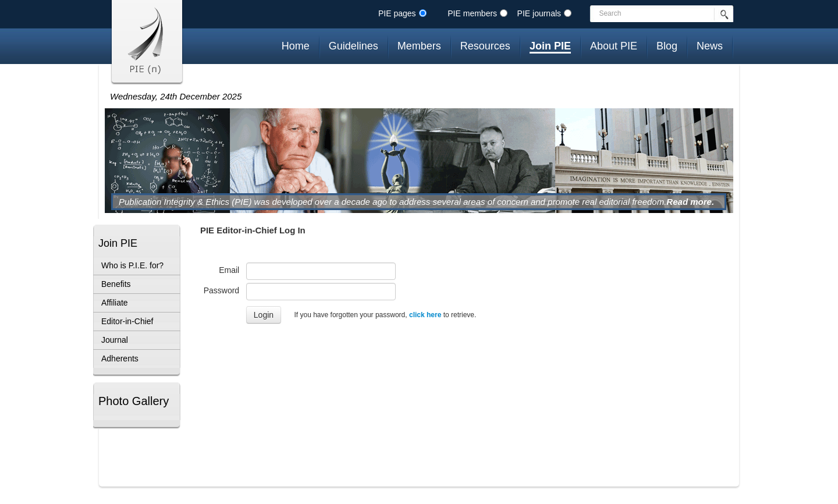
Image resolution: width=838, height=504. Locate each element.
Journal (115, 340)
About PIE (614, 46)
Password (225, 290)
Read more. (690, 202)
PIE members (472, 13)
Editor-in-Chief (127, 321)
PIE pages (397, 13)
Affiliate (115, 303)
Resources (485, 46)
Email (232, 270)
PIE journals (539, 13)
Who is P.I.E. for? (132, 265)
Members (419, 46)
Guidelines (354, 46)
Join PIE (550, 46)
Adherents (120, 359)
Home (296, 46)
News (710, 46)
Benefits (116, 284)
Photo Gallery (134, 401)
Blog (667, 46)
